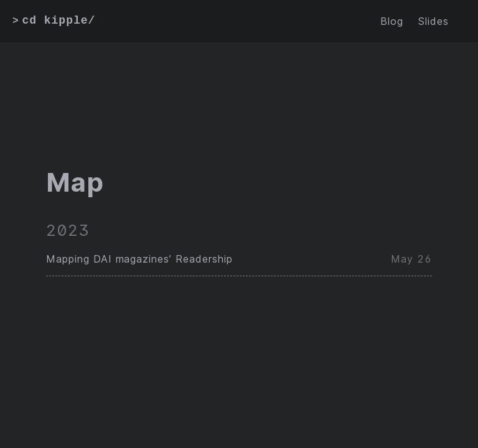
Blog (392, 21)
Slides (433, 21)
